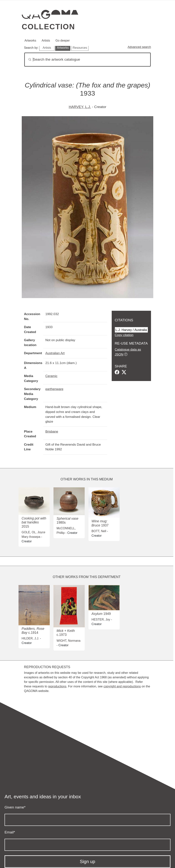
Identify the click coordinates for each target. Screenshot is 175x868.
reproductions (57, 686)
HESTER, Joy (101, 620)
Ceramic (51, 376)
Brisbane (52, 431)
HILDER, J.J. (30, 638)
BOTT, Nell (99, 531)
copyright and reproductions (122, 686)
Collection (48, 27)
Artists (46, 41)
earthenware (54, 389)
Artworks (30, 41)
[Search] (87, 60)
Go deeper (63, 41)
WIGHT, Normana (68, 641)
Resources (80, 48)
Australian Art (55, 353)
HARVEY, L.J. (80, 107)
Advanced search (139, 47)
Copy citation (124, 335)
